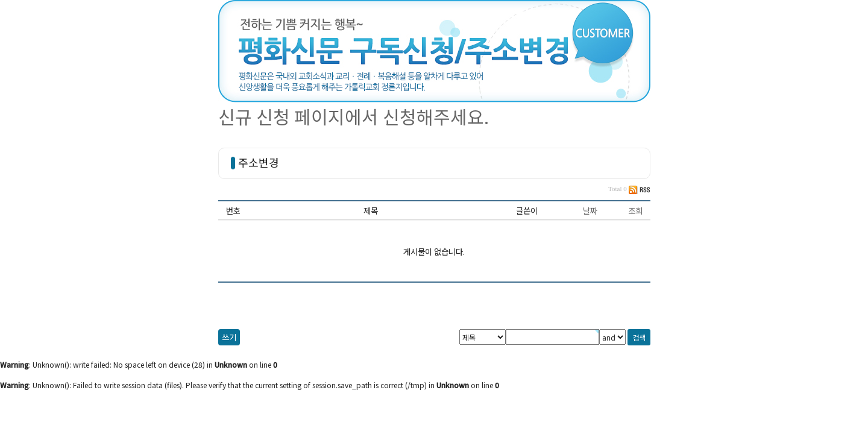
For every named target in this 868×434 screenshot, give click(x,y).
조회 (635, 211)
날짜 (590, 211)
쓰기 (229, 337)
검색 (639, 337)
